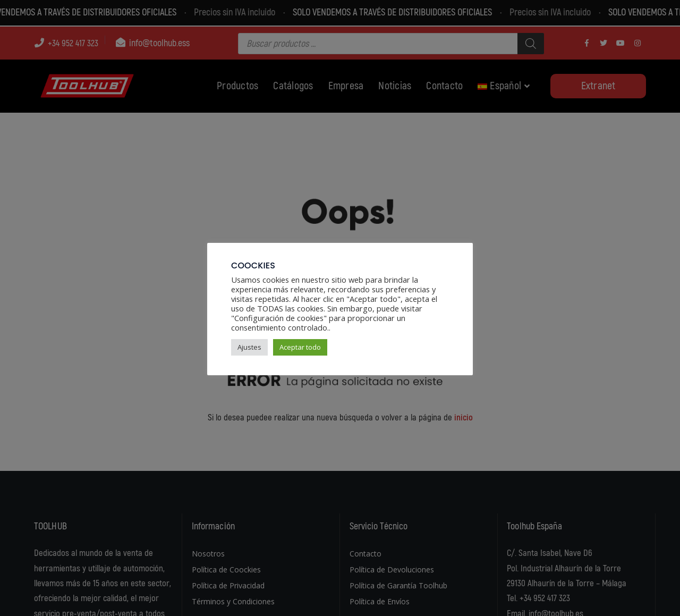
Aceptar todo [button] (300, 347)
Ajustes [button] (249, 347)
